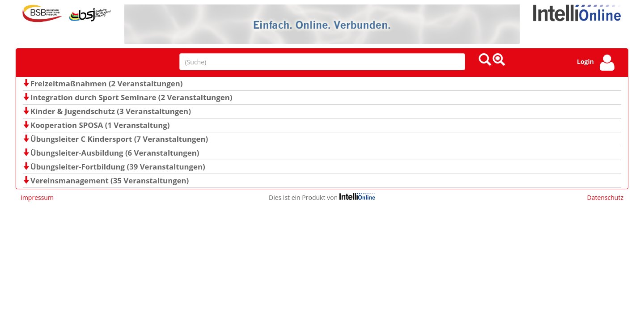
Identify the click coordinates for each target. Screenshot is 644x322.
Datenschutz (605, 197)
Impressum (37, 197)
